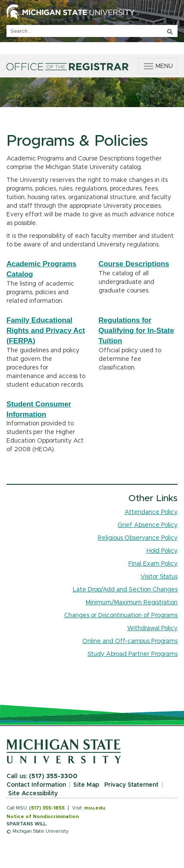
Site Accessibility (33, 794)
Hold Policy (162, 551)
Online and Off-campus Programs (130, 641)
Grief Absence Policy (148, 525)
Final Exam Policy (153, 564)
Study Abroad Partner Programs (133, 654)
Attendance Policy (151, 512)
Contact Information (36, 785)
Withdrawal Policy (152, 628)
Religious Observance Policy (138, 538)
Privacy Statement (131, 785)
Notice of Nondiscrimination (43, 817)
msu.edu (95, 808)
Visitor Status (159, 577)
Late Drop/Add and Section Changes (125, 590)
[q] (92, 31)
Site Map (86, 785)
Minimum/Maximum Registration (132, 603)
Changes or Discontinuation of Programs (121, 616)
